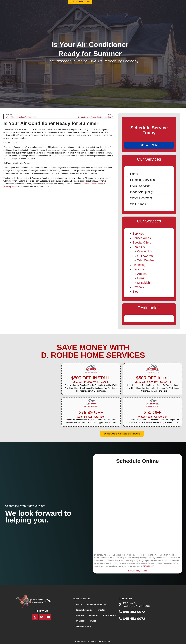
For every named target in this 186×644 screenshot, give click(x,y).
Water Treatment (141, 198)
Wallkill (93, 621)
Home (134, 174)
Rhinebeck (80, 621)
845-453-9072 (150, 145)
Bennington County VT (97, 604)
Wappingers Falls (83, 626)
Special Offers (142, 242)
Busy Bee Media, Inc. (102, 641)
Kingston (101, 610)
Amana (142, 274)
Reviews (138, 287)
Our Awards (145, 256)
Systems (138, 269)
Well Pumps (138, 204)
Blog (135, 292)
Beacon (79, 604)
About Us (139, 247)
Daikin (141, 278)
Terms (144, 571)
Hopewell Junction (84, 610)
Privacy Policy (134, 571)
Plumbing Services (142, 180)
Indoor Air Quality (142, 192)
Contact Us (145, 251)
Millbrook (80, 615)
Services (138, 234)
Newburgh (93, 615)
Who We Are (146, 260)
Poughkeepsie (109, 615)
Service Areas (142, 238)
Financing (139, 265)
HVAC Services (140, 186)
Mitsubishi (144, 283)
